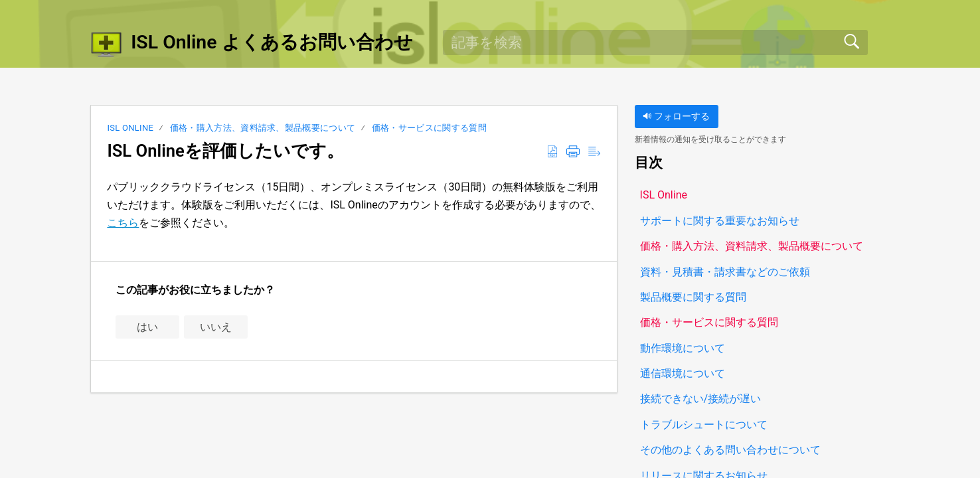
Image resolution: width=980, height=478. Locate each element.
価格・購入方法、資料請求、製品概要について (263, 128)
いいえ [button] (216, 327)
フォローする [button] (676, 117)
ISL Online (130, 128)
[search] (655, 42)
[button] (552, 152)
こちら (123, 223)
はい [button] (147, 327)
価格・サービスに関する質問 (429, 128)
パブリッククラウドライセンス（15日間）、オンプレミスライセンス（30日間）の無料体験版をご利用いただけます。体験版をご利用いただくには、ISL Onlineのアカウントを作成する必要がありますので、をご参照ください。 (354, 205)
